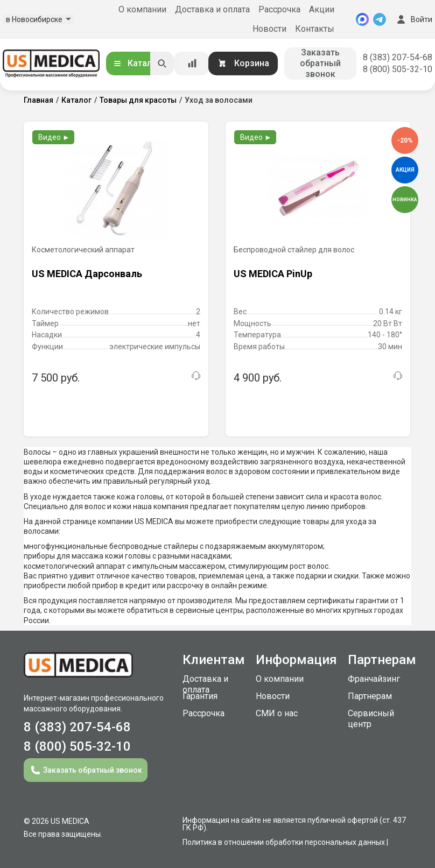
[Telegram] (380, 19)
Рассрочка (279, 9)
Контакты (315, 29)
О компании (142, 9)
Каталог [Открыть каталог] (137, 63)
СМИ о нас (277, 713)
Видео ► (54, 137)
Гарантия (200, 696)
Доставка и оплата (212, 9)
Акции (322, 9)
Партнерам (370, 696)
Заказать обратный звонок (320, 63)
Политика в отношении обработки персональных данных (284, 842)
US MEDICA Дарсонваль (87, 274)
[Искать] (162, 63)
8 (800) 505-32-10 (398, 69)
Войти (413, 19)
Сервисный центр (371, 719)
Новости (269, 29)
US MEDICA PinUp (273, 274)
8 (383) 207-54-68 (398, 57)
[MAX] (362, 19)
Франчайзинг (374, 679)
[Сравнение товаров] (192, 63)
